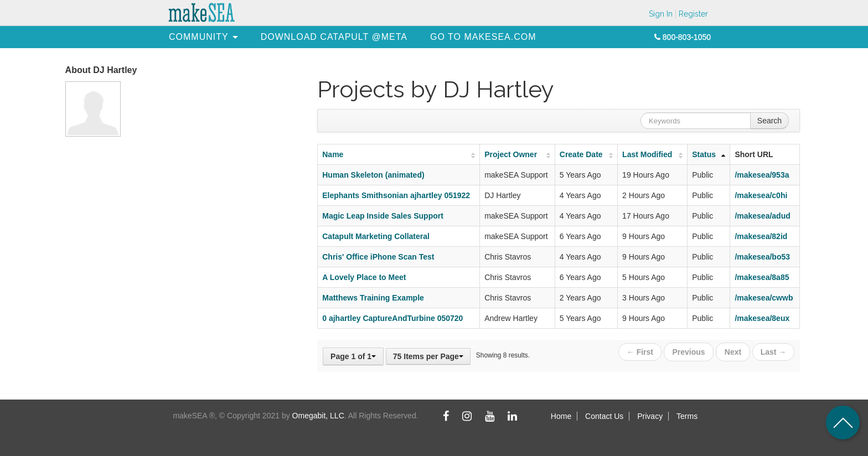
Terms (687, 416)
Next (733, 351)
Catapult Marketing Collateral (376, 236)
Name (333, 154)
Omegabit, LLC (318, 416)
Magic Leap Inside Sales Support (383, 216)
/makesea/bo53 (762, 257)
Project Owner (511, 154)
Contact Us (604, 416)
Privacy (650, 416)
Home (561, 416)
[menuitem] (199, 37)
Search (769, 121)
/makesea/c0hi (761, 195)
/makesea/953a (762, 175)
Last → (774, 351)
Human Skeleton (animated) (373, 175)
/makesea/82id (761, 236)
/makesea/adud (762, 216)
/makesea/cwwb (764, 298)
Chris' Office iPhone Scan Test (378, 257)
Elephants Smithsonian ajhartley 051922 (396, 195)
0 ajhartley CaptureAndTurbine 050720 (392, 318)
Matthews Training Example (373, 298)
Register (693, 14)
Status (704, 154)
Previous (689, 351)
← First (641, 351)
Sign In (661, 14)
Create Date (581, 154)
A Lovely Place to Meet (364, 277)
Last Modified (647, 154)
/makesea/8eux (762, 318)
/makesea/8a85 (762, 277)
